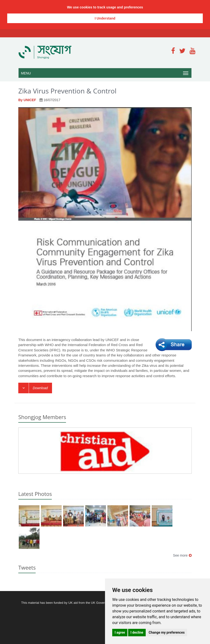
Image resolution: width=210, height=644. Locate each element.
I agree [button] (120, 632)
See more (182, 555)
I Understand (105, 18)
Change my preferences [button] (167, 632)
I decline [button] (137, 632)
